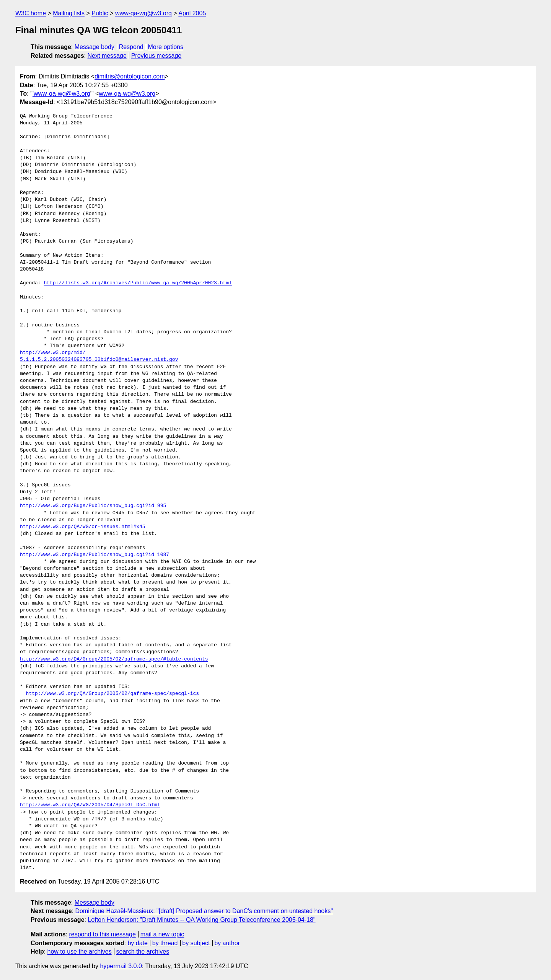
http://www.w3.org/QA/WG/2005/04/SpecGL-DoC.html (90, 805)
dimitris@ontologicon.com (130, 76)
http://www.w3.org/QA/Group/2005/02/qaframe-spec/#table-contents (114, 659)
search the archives (143, 951)
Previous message (156, 56)
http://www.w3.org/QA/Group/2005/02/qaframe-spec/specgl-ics (112, 694)
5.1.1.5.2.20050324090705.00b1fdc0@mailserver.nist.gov (99, 360)
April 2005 (192, 13)
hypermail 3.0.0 (121, 966)
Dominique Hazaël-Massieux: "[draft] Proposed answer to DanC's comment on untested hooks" (204, 911)
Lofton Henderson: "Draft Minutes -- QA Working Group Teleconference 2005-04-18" (201, 920)
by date (137, 943)
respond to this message (102, 934)
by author (227, 943)
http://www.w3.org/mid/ (53, 353)
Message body (95, 47)
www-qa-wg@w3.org (143, 13)
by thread (165, 943)
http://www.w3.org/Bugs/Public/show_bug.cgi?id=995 (93, 506)
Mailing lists (69, 13)
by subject (196, 943)
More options (166, 47)
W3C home (31, 13)
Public (100, 13)
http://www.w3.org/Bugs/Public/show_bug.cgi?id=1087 (95, 555)
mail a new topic (162, 934)
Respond (131, 47)
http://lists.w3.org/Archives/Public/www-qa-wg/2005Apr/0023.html (138, 283)
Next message (107, 56)
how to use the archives (80, 951)
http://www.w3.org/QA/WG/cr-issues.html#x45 (83, 527)
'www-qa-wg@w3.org (61, 94)
